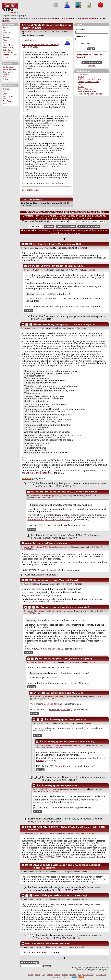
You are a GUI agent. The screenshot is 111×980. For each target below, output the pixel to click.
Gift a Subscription (92, 63)
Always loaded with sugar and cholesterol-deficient (67, 865)
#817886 (82, 328)
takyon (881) (35, 496)
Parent (29, 310)
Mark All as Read (66, 226)
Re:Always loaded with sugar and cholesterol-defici (58, 887)
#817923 (83, 270)
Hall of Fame (8, 45)
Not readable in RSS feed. (42, 943)
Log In (6, 57)
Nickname (80, 30)
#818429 (86, 723)
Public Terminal (84, 44)
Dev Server (8, 101)
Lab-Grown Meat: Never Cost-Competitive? (44, 203)
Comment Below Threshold (41, 575)
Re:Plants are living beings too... (55, 483)
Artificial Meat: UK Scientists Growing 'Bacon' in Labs (54, 216)
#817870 (82, 248)
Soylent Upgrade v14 (57, 525)
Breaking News (10, 70)
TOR (5, 104)
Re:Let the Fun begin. (50, 266)
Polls (5, 43)
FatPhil (33, 31)
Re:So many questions (51, 607)
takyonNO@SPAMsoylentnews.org (58, 496)
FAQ (5, 30)
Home (31, 975)
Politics (6, 79)
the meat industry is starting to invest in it (49, 520)
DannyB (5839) (34, 270)
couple (81, 84)
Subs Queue (8, 50)
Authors (6, 38)
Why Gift (92, 66)
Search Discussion (83, 219)
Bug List (7, 99)
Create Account (10, 55)
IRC (4, 91)
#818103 (90, 662)
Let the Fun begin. (45, 244)
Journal (92, 270)
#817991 (42, 498)
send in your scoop (65, 18)
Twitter (6, 89)
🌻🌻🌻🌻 (27, 479)
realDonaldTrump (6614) (35, 833)
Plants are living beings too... (53, 324)
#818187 (48, 791)
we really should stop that (39, 473)
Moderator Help (29, 963)
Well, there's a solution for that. (46, 704)
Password (80, 36)
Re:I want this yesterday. (50, 935)
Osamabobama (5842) (40, 662)
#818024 (86, 833)
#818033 (82, 872)
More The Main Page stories (90, 94)
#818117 (45, 699)
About (6, 28)
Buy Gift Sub (8, 52)
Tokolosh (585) (30, 584)
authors (81, 87)
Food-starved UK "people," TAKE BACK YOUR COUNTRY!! (62, 827)
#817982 (77, 584)
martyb (81, 77)
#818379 (79, 947)
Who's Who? (8, 96)
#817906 (26, 549)
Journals (7, 33)
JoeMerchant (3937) (33, 328)
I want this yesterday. (47, 895)
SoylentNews (10, 8)
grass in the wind (37, 543)
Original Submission (86, 89)
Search (6, 40)
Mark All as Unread (89, 226)
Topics (6, 35)
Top (50, 219)
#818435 (51, 747)
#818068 (82, 899)
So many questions (46, 580)
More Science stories (87, 91)
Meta (5, 77)
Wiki (5, 94)
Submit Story (9, 48)
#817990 (29, 613)
